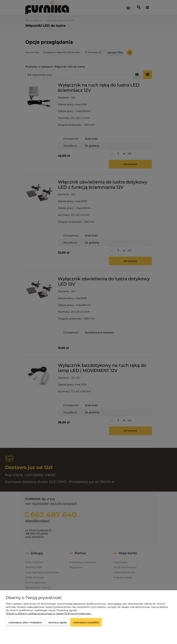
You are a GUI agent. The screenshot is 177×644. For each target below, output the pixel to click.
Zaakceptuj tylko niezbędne (25, 622)
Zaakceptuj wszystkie (86, 622)
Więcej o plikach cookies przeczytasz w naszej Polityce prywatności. (49, 613)
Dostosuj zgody (58, 622)
